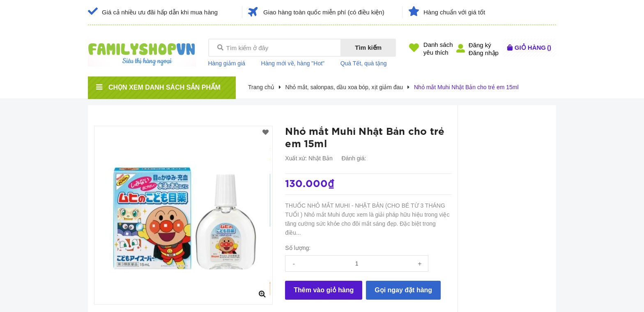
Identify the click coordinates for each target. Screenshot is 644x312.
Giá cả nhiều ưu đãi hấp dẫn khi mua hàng (160, 12)
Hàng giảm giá (227, 63)
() (533, 47)
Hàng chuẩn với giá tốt (454, 12)
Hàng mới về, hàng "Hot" (293, 63)
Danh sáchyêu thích (438, 49)
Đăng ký (480, 45)
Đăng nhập (484, 53)
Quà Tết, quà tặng (364, 63)
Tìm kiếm (368, 47)
